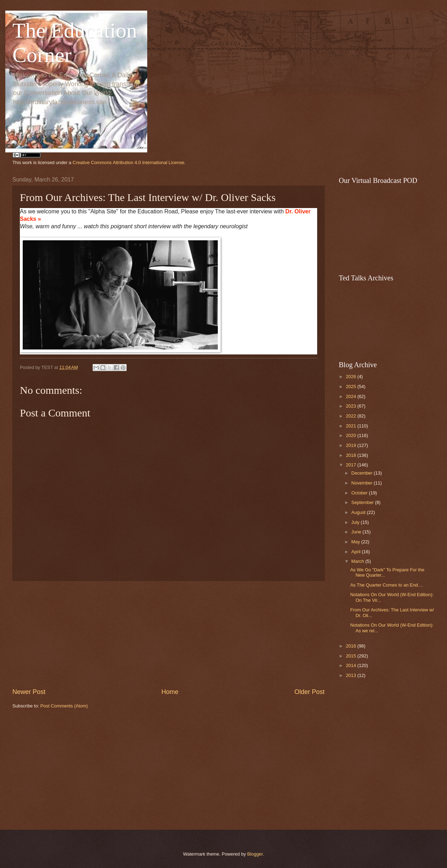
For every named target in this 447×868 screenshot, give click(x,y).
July (356, 522)
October (360, 493)
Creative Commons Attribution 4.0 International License (129, 163)
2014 (352, 665)
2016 (352, 646)
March (358, 561)
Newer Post (29, 692)
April (356, 552)
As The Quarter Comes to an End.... (387, 585)
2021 (352, 426)
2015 (352, 656)
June (357, 532)
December (362, 473)
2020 (352, 435)
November (362, 483)
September (363, 502)
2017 (352, 465)
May (356, 542)
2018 (352, 455)
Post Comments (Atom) (64, 706)
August (359, 512)
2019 (352, 445)
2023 (352, 406)
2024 (352, 396)
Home (170, 692)
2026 (352, 377)
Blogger (255, 854)
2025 (352, 387)
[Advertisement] (169, 634)
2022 (352, 416)
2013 (352, 675)
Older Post (310, 692)
